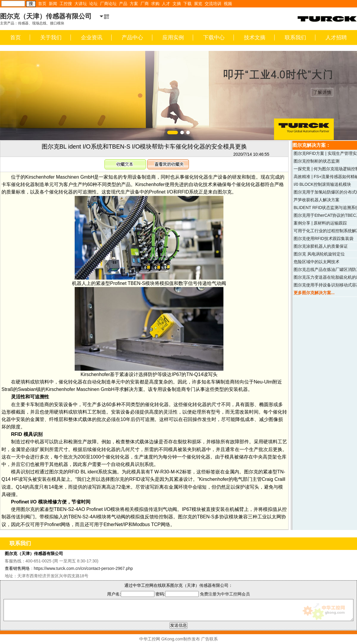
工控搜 (66, 4)
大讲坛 (81, 4)
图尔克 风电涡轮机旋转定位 (319, 254)
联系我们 (295, 38)
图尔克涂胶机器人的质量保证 (321, 246)
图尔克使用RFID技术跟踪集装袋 (324, 238)
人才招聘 (336, 38)
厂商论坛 (108, 4)
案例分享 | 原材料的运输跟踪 (320, 223)
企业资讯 (92, 38)
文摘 (177, 4)
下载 (187, 4)
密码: (178, 594)
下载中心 (214, 38)
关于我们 (51, 38)
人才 (166, 4)
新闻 (53, 4)
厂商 (145, 4)
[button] (173, 132)
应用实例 (173, 38)
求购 (155, 4)
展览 (198, 4)
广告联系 (209, 639)
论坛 (93, 4)
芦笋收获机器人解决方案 (317, 200)
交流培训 (213, 4)
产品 (123, 4)
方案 (134, 4)
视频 (228, 4)
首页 (42, 4)
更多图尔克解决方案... (314, 293)
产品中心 (132, 38)
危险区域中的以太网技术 (317, 262)
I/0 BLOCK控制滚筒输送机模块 (322, 184)
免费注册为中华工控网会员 (225, 594)
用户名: (131, 594)
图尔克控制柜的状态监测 (317, 161)
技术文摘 (255, 38)
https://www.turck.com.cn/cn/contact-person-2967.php (83, 568)
